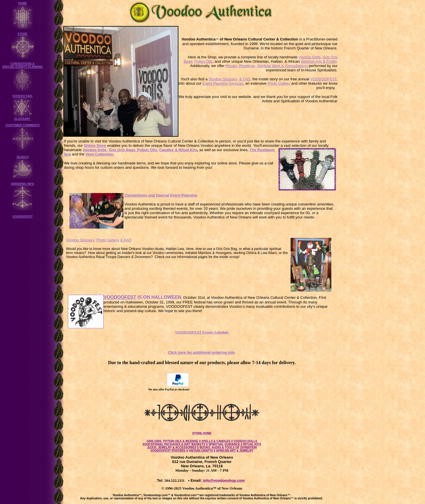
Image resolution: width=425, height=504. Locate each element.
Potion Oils (203, 61)
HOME (23, 3)
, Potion (142, 150)
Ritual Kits (185, 150)
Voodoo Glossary (223, 79)
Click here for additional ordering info (202, 352)
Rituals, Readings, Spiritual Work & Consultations (267, 66)
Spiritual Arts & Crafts (319, 61)
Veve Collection (99, 154)
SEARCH (23, 157)
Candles (166, 150)
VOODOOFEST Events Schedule (202, 332)
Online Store (95, 146)
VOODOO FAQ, (22, 96)
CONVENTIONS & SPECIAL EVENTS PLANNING (22, 65)
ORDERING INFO (23, 184)
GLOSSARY (23, 119)
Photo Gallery (279, 83)
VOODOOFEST (23, 217)
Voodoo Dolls (309, 57)
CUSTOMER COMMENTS (23, 125)
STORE (23, 34)
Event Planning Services (223, 83)
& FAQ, (245, 79)
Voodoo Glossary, (81, 240)
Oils (153, 150)
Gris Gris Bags (122, 150)
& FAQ (126, 240)
